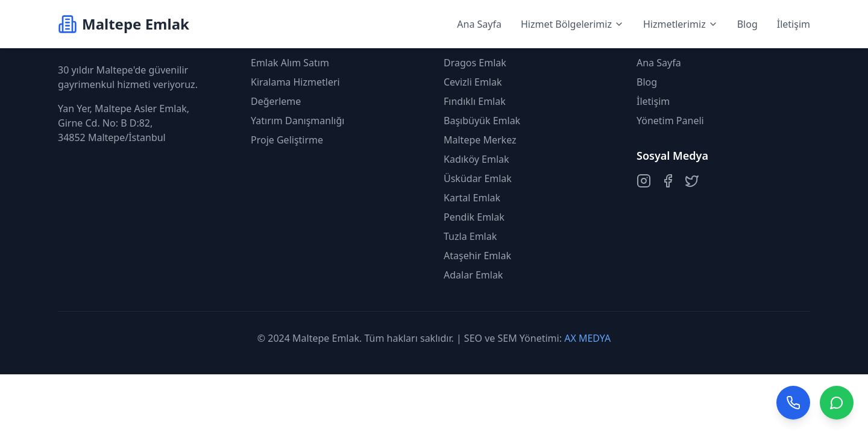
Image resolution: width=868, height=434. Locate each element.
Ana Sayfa (479, 24)
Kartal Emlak (472, 198)
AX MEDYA (587, 338)
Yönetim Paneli (670, 121)
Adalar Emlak (473, 275)
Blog (747, 24)
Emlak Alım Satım (290, 63)
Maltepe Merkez (480, 140)
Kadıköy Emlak (476, 159)
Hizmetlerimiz (681, 24)
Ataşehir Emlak (477, 256)
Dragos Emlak (475, 63)
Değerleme (276, 101)
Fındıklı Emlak (475, 101)
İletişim (794, 24)
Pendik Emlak (474, 217)
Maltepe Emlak (326, 338)
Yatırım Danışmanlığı (297, 121)
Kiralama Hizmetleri (295, 82)
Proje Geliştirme (287, 140)
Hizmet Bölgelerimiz (572, 24)
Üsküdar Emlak (478, 178)
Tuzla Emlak (470, 236)
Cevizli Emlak (473, 82)
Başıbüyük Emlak (482, 121)
